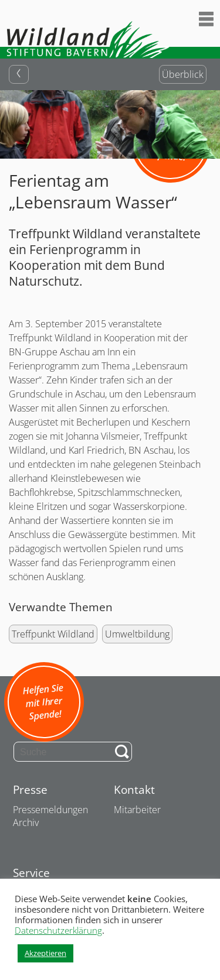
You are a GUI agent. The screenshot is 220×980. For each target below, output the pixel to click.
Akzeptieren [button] (45, 953)
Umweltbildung (137, 634)
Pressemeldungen (50, 810)
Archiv (26, 823)
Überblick (183, 74)
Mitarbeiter (137, 810)
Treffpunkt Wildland (53, 634)
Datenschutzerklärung (58, 930)
